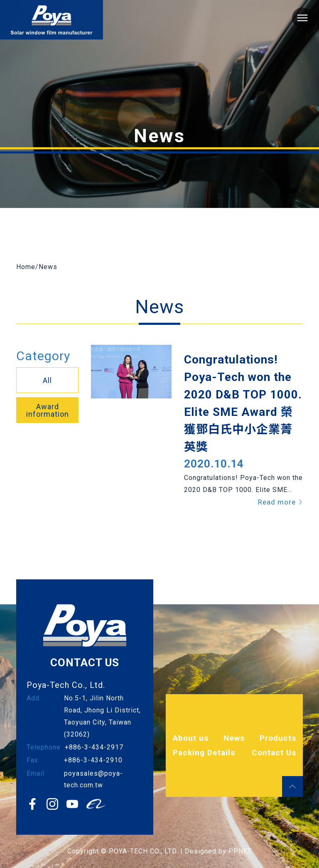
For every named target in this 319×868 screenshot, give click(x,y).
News (48, 267)
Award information (48, 411)
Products (278, 738)
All (47, 381)
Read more (280, 502)
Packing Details (204, 753)
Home (26, 267)
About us (191, 738)
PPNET (240, 851)
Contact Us (274, 753)
